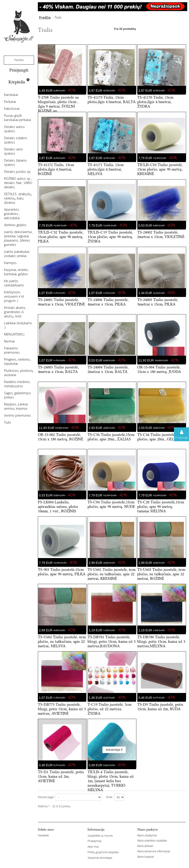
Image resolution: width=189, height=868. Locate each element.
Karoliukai (11, 95)
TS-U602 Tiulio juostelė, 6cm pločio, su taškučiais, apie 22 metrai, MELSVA (62, 641)
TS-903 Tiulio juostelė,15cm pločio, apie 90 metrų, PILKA (62, 572)
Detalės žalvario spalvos (15, 162)
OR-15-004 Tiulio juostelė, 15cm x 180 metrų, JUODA (159, 369)
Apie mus (93, 847)
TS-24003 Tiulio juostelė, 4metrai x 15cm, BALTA (58, 369)
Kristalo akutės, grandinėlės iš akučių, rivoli (15, 312)
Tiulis (8, 422)
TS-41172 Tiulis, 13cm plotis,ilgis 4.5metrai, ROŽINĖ (56, 169)
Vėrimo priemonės (17, 415)
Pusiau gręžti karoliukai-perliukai (17, 118)
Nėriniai (9, 341)
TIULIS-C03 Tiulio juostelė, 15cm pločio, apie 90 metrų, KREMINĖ (160, 169)
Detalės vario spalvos (13, 151)
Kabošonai (12, 109)
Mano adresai (145, 846)
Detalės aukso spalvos (14, 129)
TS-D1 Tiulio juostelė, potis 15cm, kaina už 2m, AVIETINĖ (61, 776)
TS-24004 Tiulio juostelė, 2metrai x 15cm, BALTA (108, 369)
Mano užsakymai (147, 835)
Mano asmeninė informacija (154, 851)
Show (109, 797)
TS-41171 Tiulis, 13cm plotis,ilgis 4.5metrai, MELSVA (106, 169)
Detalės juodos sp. (18, 172)
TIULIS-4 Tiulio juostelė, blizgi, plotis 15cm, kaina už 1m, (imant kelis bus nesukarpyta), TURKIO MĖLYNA (111, 781)
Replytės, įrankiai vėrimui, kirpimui (16, 406)
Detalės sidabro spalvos (16, 140)
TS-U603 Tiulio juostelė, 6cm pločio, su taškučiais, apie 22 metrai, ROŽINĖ (161, 574)
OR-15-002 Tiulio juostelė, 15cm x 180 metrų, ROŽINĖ (61, 437)
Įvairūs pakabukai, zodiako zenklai (17, 254)
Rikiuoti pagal (46, 797)
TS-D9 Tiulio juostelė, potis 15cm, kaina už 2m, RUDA (160, 707)
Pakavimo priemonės (12, 350)
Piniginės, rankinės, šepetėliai (17, 361)
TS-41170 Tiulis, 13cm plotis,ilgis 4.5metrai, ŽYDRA (155, 102)
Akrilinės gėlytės (15, 225)
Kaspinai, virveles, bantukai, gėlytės (16, 272)
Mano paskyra (147, 829)
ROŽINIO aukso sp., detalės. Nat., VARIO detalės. (18, 183)
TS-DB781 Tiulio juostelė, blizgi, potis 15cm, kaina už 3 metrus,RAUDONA (112, 641)
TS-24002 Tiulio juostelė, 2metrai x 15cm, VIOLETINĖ (161, 234)
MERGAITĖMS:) (14, 334)
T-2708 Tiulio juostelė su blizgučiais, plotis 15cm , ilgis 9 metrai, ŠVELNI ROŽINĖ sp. (58, 104)
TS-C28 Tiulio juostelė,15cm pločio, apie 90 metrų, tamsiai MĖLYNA (161, 507)
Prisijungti (19, 70)
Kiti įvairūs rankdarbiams (14, 283)
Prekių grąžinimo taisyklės (103, 852)
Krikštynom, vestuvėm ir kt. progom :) (14, 296)
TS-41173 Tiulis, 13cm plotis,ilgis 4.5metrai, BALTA (112, 100)
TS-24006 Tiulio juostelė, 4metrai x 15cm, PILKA (108, 302)
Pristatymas (94, 841)
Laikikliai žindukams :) (18, 325)
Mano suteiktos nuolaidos (152, 841)
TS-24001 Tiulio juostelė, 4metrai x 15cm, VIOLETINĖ (61, 302)
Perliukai (10, 102)
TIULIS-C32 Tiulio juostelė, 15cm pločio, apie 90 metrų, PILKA (61, 237)
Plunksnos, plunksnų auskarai (19, 373)
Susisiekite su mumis (100, 836)
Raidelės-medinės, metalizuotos (17, 384)
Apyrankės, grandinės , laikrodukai (12, 214)
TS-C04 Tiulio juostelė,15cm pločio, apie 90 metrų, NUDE (111, 504)
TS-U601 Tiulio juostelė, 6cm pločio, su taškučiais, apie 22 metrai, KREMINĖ (112, 574)
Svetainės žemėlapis (100, 858)
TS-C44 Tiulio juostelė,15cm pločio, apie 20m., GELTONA (161, 437)
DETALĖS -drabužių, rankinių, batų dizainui (18, 198)
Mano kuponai (146, 857)
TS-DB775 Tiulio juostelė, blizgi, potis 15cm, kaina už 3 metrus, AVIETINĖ (62, 709)
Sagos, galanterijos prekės (17, 395)
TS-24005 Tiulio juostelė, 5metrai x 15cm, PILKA (158, 302)
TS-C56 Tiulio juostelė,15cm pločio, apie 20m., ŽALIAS (111, 437)
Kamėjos (10, 263)
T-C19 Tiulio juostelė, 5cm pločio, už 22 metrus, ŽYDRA (110, 709)
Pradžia (45, 17)
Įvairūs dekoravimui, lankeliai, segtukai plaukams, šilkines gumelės (18, 238)
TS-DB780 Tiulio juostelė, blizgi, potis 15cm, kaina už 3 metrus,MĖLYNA (161, 641)
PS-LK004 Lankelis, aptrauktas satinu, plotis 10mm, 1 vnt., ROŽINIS (58, 507)
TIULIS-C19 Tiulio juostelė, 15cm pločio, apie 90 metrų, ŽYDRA (110, 237)
